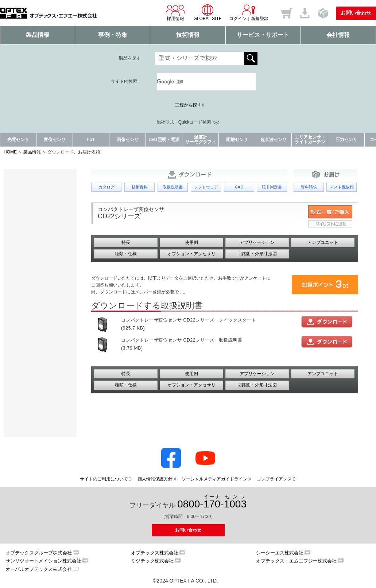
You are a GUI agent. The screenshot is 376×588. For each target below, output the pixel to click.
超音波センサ (274, 140)
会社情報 (338, 35)
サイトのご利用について (104, 479)
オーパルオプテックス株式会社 (39, 569)
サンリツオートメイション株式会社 (43, 561)
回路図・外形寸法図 (257, 254)
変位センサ (55, 140)
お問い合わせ (356, 13)
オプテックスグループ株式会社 (39, 553)
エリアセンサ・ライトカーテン (310, 139)
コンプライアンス (274, 479)
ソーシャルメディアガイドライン (214, 479)
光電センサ (18, 140)
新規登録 (260, 19)
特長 (126, 242)
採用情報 (175, 12)
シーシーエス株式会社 (280, 553)
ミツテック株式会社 (152, 561)
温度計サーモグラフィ (201, 139)
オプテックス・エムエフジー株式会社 (296, 561)
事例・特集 (113, 35)
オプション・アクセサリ (191, 254)
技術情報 (188, 35)
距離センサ (237, 140)
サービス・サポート (263, 35)
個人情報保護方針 (155, 479)
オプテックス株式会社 (155, 553)
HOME (10, 152)
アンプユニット (323, 242)
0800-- (212, 502)
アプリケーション (257, 242)
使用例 (191, 242)
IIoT (91, 140)
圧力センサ (346, 140)
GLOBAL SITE (208, 12)
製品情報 (38, 35)
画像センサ (128, 140)
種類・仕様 (126, 254)
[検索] (198, 82)
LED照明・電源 (164, 140)
